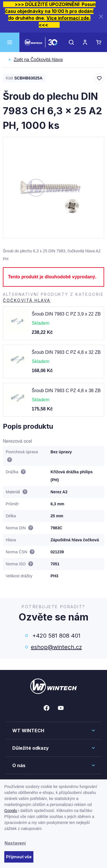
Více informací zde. (68, 18)
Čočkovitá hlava (38, 60)
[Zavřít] (101, 16)
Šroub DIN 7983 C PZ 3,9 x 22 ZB (66, 314)
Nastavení (15, 843)
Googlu (11, 811)
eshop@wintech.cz (56, 647)
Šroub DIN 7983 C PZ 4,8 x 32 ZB (66, 352)
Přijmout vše (19, 857)
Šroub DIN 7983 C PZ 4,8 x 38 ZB (66, 391)
